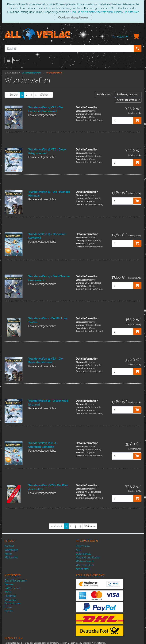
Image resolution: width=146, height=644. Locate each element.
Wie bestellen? (85, 565)
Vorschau (10, 600)
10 (127, 100)
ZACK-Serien (12, 588)
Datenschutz (84, 554)
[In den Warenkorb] (137, 120)
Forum (9, 611)
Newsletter (83, 569)
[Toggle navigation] (9, 60)
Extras (8, 607)
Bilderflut (10, 596)
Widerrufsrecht (85, 561)
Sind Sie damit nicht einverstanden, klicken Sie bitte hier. (105, 12)
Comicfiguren (13, 603)
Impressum (83, 546)
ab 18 (8, 592)
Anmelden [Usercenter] (120, 37)
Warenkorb (11, 550)
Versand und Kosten (88, 558)
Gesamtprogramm (16, 581)
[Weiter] (45, 95)
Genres (9, 584)
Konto (8, 554)
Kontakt (9, 546)
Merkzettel (11, 558)
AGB (79, 550)
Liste (104, 94)
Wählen (127, 94)
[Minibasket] (136, 37)
